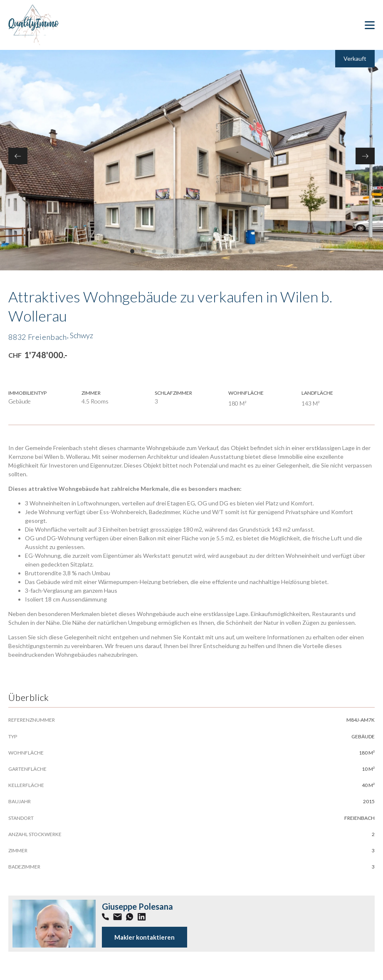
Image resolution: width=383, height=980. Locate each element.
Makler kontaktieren (145, 937)
